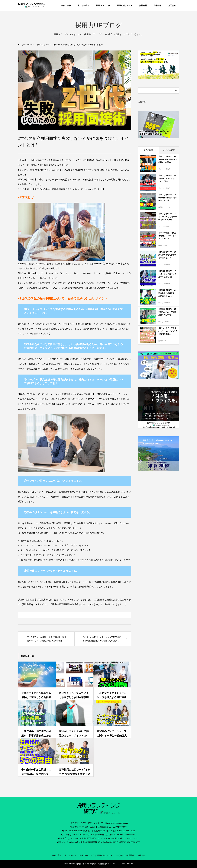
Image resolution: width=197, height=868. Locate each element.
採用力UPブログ (103, 5)
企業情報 (157, 5)
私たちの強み (83, 5)
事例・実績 (66, 5)
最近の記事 (148, 150)
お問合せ (172, 5)
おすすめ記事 (169, 150)
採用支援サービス (125, 5)
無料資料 (143, 5)
